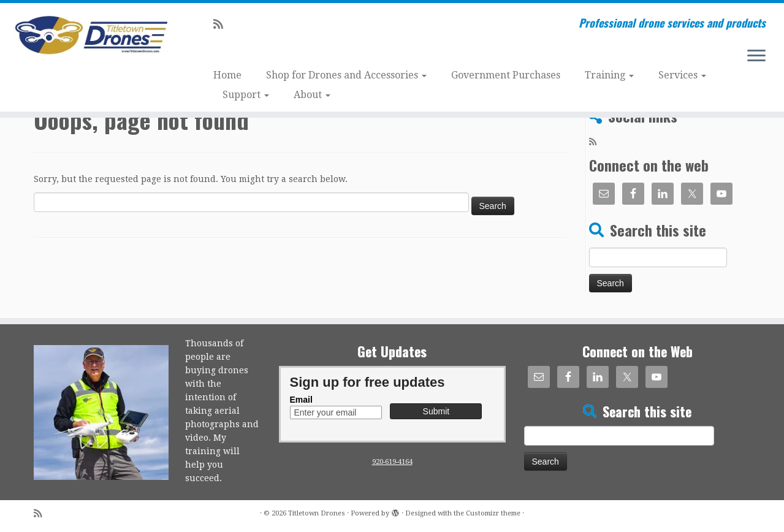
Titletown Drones (317, 513)
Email (301, 400)
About (312, 95)
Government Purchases (506, 75)
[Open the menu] (756, 56)
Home (227, 75)
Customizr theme (493, 513)
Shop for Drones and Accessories (346, 75)
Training (609, 75)
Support (246, 95)
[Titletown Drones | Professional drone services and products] (90, 36)
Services (682, 75)
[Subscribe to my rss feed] (222, 24)
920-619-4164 (392, 462)
